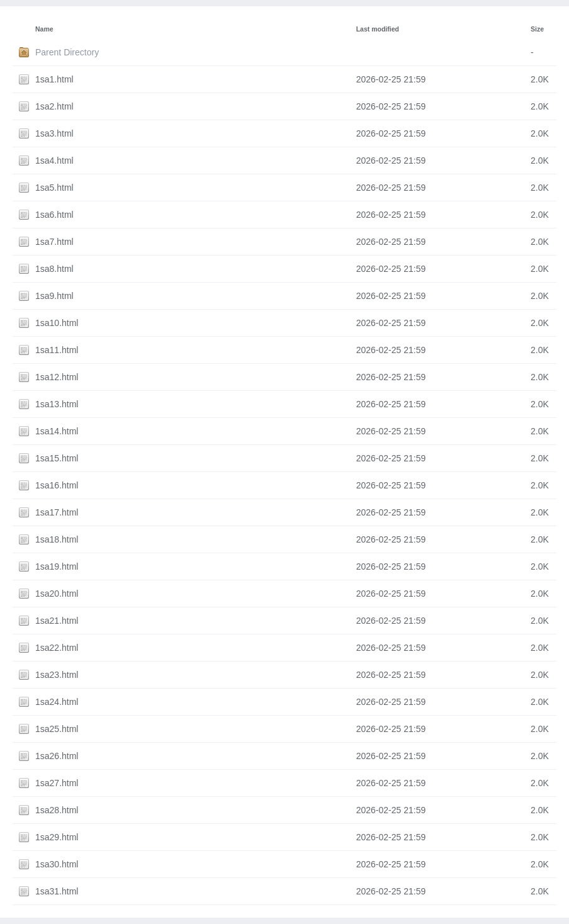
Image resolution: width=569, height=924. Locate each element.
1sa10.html (57, 323)
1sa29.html (57, 837)
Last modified (378, 29)
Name (44, 29)
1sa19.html (57, 566)
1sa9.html (54, 296)
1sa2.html (54, 106)
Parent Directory (67, 52)
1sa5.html (54, 188)
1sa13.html (57, 404)
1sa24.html (57, 702)
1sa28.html (57, 810)
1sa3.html (54, 133)
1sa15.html (57, 458)
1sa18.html (57, 539)
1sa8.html (54, 269)
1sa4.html (54, 161)
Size (537, 29)
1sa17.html (57, 512)
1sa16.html (57, 485)
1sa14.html (57, 431)
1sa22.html (57, 648)
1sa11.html (57, 350)
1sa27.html (57, 783)
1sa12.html (57, 377)
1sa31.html (57, 891)
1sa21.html (57, 621)
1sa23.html (57, 675)
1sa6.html (54, 215)
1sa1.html (54, 79)
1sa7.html (54, 242)
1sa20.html (57, 594)
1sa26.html (57, 756)
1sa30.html (57, 864)
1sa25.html (57, 729)
